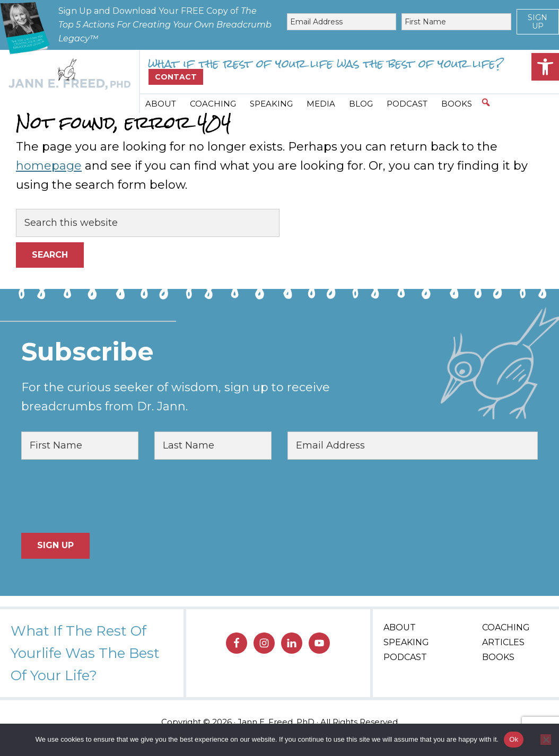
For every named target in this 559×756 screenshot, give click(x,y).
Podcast (405, 657)
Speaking (406, 642)
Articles (503, 642)
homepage (49, 166)
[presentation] (102, 496)
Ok (514, 739)
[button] (545, 67)
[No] (546, 740)
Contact (176, 77)
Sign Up (538, 22)
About (400, 627)
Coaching (506, 627)
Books (498, 657)
